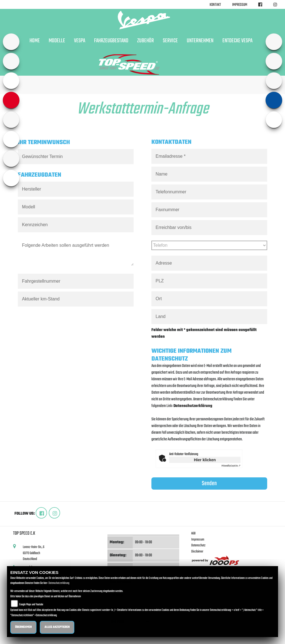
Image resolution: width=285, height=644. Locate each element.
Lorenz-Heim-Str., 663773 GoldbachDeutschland (34, 553)
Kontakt (215, 5)
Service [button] (170, 41)
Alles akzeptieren (57, 627)
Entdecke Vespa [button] (237, 41)
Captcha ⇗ (231, 466)
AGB (193, 533)
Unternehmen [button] (200, 41)
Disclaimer (197, 552)
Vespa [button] (80, 41)
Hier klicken (205, 460)
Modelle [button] (57, 41)
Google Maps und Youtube (31, 605)
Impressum (240, 5)
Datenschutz (198, 545)
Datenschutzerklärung (193, 406)
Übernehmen (23, 627)
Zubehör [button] (146, 41)
